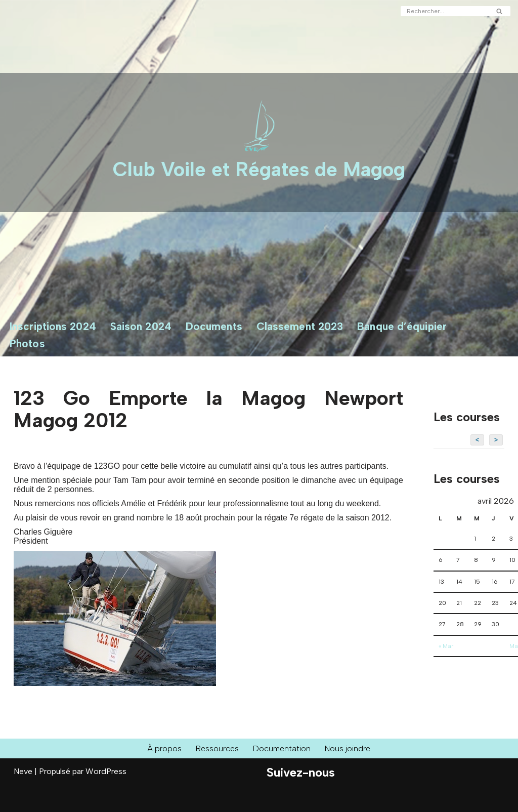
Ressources (217, 748)
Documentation (282, 748)
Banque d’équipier (402, 326)
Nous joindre (348, 748)
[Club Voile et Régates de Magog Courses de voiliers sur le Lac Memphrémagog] (259, 143)
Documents (214, 326)
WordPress (106, 771)
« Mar (446, 646)
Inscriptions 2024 (53, 326)
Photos (27, 343)
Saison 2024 (141, 326)
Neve (23, 771)
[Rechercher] (444, 11)
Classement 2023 (300, 326)
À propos (165, 748)
